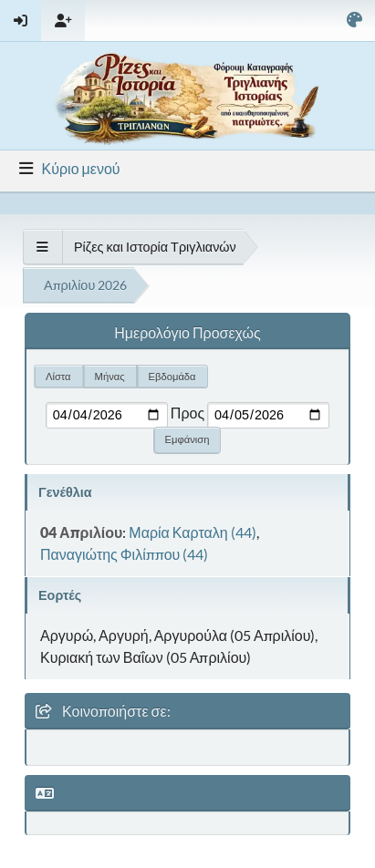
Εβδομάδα (172, 376)
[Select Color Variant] (354, 21)
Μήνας (110, 376)
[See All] (42, 247)
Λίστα (58, 376)
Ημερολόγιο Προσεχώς (187, 332)
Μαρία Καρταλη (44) (192, 532)
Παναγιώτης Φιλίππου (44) (124, 554)
